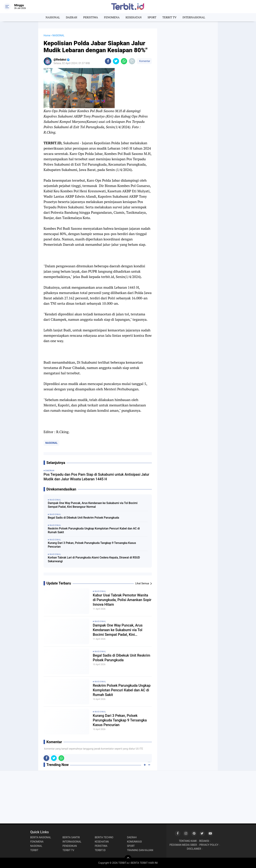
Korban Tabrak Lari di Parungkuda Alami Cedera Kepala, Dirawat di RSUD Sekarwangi (94, 559)
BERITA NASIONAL (41, 837)
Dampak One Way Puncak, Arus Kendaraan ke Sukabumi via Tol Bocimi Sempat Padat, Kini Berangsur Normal (93, 505)
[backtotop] (128, 859)
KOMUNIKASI (134, 842)
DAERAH (72, 17)
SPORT (152, 17)
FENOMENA (112, 17)
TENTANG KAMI (188, 841)
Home (47, 35)
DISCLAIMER (194, 849)
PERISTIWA (91, 17)
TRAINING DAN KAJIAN (140, 850)
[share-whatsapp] (124, 61)
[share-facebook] (108, 61)
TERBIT (34, 850)
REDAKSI (204, 841)
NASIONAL (53, 17)
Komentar (144, 61)
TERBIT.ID (100, 850)
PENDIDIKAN (70, 846)
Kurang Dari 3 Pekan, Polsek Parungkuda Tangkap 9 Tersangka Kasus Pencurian (92, 545)
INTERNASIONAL (194, 17)
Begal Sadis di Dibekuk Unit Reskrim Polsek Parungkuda (83, 518)
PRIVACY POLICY (209, 845)
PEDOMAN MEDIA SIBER (183, 845)
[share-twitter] (116, 61)
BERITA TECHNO (104, 837)
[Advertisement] (188, 82)
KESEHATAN (134, 17)
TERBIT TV (169, 17)
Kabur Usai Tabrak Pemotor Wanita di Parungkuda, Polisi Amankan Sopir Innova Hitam (122, 600)
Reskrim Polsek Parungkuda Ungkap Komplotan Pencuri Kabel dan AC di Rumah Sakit (94, 530)
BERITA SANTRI (71, 837)
